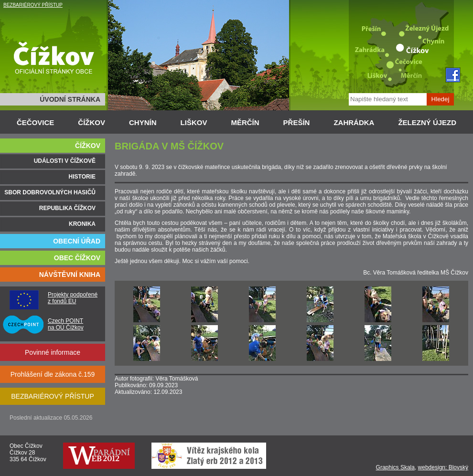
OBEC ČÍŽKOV (77, 258)
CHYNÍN (143, 122)
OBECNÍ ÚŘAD (77, 241)
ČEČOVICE (35, 122)
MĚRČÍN (245, 122)
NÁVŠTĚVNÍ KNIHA (70, 275)
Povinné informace (53, 352)
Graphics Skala (395, 467)
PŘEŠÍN (297, 122)
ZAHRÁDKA (354, 122)
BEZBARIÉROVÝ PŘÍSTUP (33, 5)
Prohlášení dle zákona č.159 (53, 374)
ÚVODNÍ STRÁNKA (70, 99)
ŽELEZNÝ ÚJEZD (427, 122)
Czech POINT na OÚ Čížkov (66, 324)
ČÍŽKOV (91, 122)
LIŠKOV (194, 122)
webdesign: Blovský (443, 467)
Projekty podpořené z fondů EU (73, 298)
